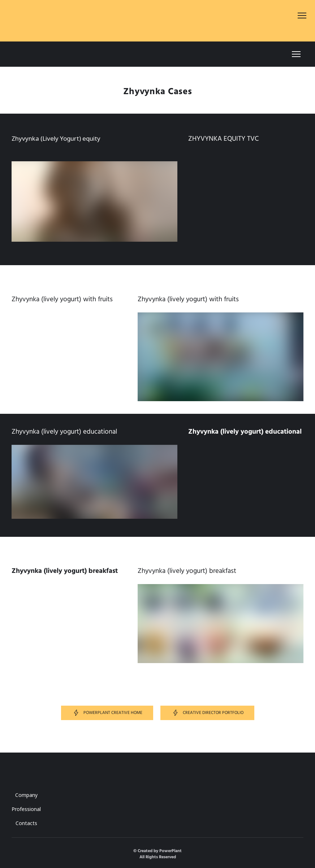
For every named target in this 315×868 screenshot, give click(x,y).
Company (26, 795)
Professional (26, 809)
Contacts (26, 823)
